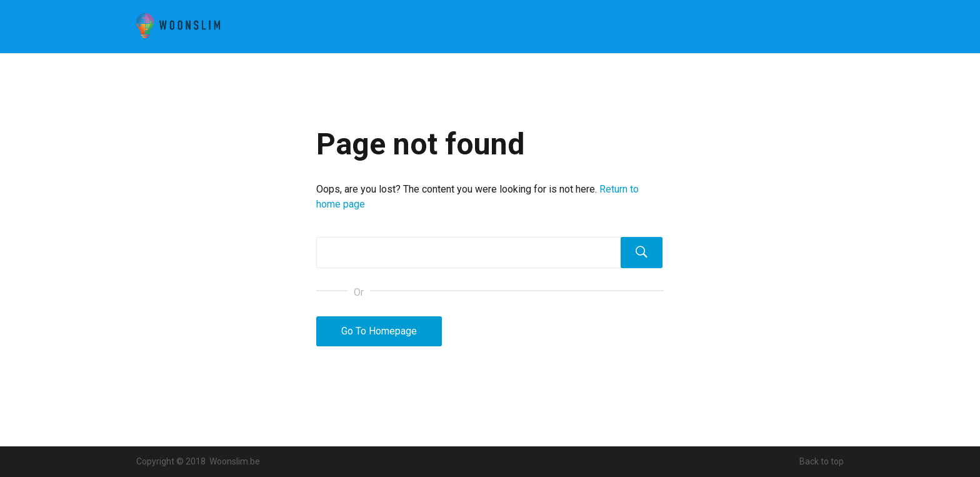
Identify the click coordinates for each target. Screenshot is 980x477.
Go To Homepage (379, 331)
